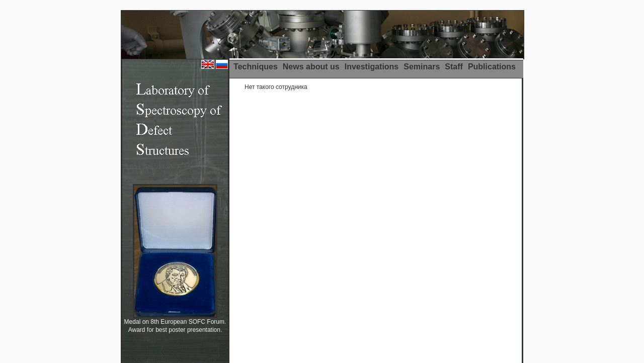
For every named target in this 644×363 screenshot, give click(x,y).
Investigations (372, 67)
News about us (311, 67)
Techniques (256, 67)
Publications (492, 67)
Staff (454, 67)
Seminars (422, 67)
